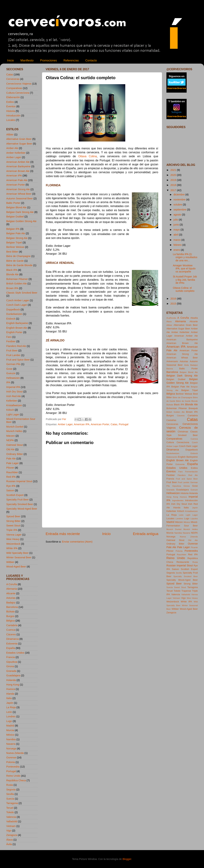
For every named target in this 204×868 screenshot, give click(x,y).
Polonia (11, 762)
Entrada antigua (146, 534)
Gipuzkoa (12, 662)
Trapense (186, 591)
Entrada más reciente (63, 534)
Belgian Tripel (14, 243)
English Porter (14, 332)
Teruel (10, 808)
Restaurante (183, 562)
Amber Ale (12, 148)
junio (177, 225)
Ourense (11, 757)
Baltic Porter (13, 203)
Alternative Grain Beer (19, 139)
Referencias (71, 60)
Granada (11, 671)
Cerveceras (13, 79)
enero (177, 250)
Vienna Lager (14, 535)
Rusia (10, 785)
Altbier (10, 135)
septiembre (180, 210)
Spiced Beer (13, 516)
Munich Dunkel (15, 427)
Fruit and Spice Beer (18, 360)
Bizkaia (10, 612)
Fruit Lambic (13, 355)
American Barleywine (18, 166)
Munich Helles (14, 431)
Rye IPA (11, 486)
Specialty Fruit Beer (18, 500)
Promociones (48, 60)
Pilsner (10, 468)
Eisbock (11, 319)
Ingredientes (178, 500)
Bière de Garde (15, 261)
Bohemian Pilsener (17, 279)
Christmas (183, 432)
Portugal (124, 424)
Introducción (13, 116)
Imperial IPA (13, 387)
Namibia (11, 739)
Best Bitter (12, 252)
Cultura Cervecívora (18, 93)
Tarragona (12, 803)
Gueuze (11, 373)
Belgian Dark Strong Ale (20, 212)
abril (176, 235)
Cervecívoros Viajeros (19, 84)
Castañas (171, 420)
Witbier (10, 562)
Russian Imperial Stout (19, 481)
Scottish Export (15, 495)
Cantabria (12, 625)
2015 (174, 304)
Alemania (12, 589)
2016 (174, 299)
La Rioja (11, 707)
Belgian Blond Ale (16, 207)
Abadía (194, 318)
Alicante (11, 593)
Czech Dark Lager (17, 305)
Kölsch (10, 410)
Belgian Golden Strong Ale (21, 221)
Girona (10, 666)
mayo (177, 230)
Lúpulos (194, 519)
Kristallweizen (14, 405)
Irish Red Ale (14, 396)
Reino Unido (13, 776)
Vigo (9, 831)
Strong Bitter (13, 521)
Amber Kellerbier (16, 153)
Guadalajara (13, 675)
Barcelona (12, 607)
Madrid (10, 726)
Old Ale (10, 449)
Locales (11, 120)
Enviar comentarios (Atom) (77, 542)
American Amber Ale (18, 162)
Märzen (11, 436)
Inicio (10, 60)
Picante (194, 547)
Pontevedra (13, 767)
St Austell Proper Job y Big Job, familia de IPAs (185, 280)
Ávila (9, 844)
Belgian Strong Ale (17, 238)
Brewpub (193, 408)
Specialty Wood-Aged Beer (22, 509)
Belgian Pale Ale (16, 233)
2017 (174, 190)
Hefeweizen (13, 378)
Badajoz (11, 603)
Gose (9, 369)
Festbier (11, 341)
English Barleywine (17, 323)
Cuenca (11, 630)
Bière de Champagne (18, 256)
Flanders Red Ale (16, 346)
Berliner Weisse (15, 247)
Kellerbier (12, 401)
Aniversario (172, 361)
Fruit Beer (12, 351)
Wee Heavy (13, 539)
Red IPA (11, 477)
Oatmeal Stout (14, 445)
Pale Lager (13, 463)
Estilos (10, 102)
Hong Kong (13, 685)
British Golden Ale (16, 284)
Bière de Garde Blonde (19, 265)
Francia (11, 657)
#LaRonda (171, 318)
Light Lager (13, 414)
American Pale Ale (17, 180)
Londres (11, 716)
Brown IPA (12, 288)
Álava (9, 840)
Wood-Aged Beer (16, 567)
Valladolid (12, 821)
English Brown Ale (17, 328)
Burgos (10, 616)
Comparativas (14, 88)
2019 (174, 180)
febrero (178, 245)
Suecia (10, 799)
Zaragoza (12, 835)
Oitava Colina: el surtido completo (184, 289)
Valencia (11, 817)
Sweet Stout (13, 526)
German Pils (13, 364)
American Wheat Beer (19, 194)
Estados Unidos (15, 653)
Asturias (11, 598)
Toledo (10, 812)
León (9, 712)
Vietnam (11, 826)
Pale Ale (11, 459)
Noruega (11, 749)
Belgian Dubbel (15, 217)
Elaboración (13, 97)
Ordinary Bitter (15, 454)
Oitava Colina (88, 156)
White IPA (12, 548)
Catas (114, 424)
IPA (8, 382)
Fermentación (191, 472)
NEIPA (10, 440)
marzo (178, 240)
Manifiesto (27, 60)
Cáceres (11, 634)
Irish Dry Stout (14, 392)
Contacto (91, 60)
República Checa (16, 780)
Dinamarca (13, 639)
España (11, 648)
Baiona (170, 369)
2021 (174, 170)
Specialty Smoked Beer (20, 504)
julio (176, 220)
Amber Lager (65, 424)
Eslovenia (12, 644)
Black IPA (12, 270)
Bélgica (10, 621)
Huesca (11, 689)
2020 (174, 175)
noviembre (180, 200)
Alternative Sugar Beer (19, 144)
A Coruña (12, 584)
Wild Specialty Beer (17, 553)
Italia (9, 698)
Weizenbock (13, 544)
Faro (9, 337)
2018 (174, 185)
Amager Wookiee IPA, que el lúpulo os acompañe (184, 269)
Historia (11, 111)
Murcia (10, 730)
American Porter (100, 424)
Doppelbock (13, 310)
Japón (10, 703)
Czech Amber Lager (18, 300)
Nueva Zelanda (15, 753)
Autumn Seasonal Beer (20, 198)
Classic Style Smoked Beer (22, 293)
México (10, 735)
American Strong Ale (18, 189)
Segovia (11, 790)
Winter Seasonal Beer (19, 557)
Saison (10, 490)
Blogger (127, 859)
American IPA (82, 424)
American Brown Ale (18, 171)
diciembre (179, 195)
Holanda (11, 680)
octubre (178, 205)
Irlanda (10, 694)
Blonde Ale (12, 274)
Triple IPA (12, 530)
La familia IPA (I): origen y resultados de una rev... (185, 257)
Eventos (11, 106)
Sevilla (10, 794)
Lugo (9, 721)
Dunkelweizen (14, 314)
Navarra (11, 744)
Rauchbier (12, 472)
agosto (178, 215)
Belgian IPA (13, 229)
